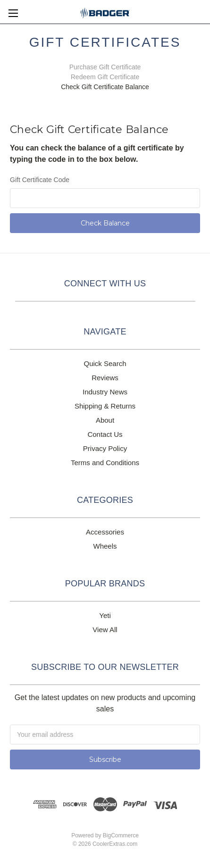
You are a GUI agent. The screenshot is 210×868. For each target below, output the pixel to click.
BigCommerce (121, 835)
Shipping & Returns (105, 406)
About (105, 420)
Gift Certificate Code (40, 180)
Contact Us (105, 434)
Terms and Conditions (105, 463)
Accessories (105, 532)
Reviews (105, 378)
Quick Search (105, 363)
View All (105, 630)
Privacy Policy (105, 448)
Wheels (105, 546)
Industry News (105, 392)
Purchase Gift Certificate (105, 67)
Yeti (105, 615)
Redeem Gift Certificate (105, 77)
